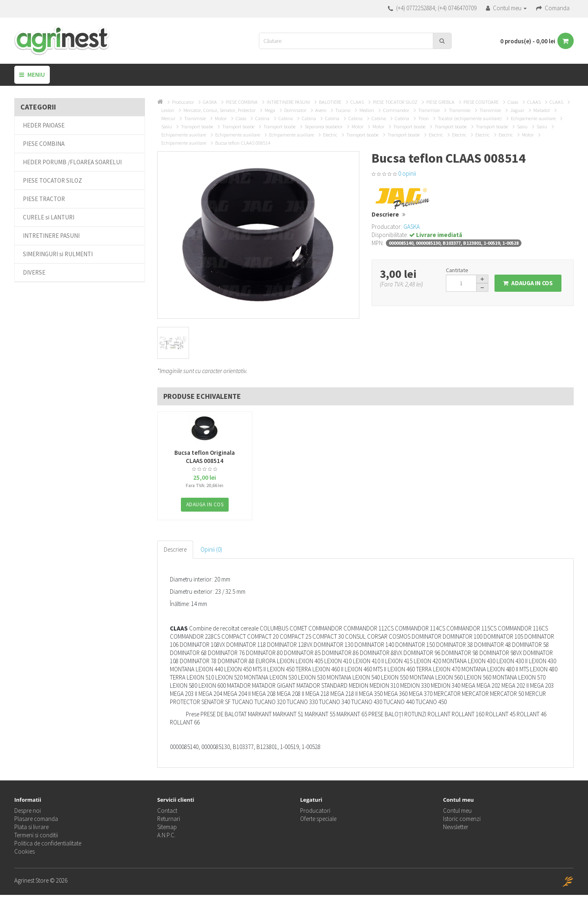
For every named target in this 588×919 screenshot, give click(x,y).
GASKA (210, 102)
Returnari (169, 819)
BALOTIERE (330, 102)
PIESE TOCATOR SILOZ (52, 180)
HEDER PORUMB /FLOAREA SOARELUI (72, 162)
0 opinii (407, 173)
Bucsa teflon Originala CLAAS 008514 (205, 457)
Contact (167, 811)
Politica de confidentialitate (48, 843)
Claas (513, 102)
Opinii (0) (211, 549)
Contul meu (457, 811)
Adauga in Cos (528, 283)
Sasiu (167, 126)
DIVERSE (34, 272)
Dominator (295, 110)
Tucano (343, 110)
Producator (183, 102)
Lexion (168, 110)
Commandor (396, 110)
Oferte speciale (318, 819)
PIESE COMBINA (44, 144)
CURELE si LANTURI (49, 217)
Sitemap (167, 827)
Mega (270, 110)
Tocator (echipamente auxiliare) (470, 118)
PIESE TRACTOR (44, 199)
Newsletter (456, 827)
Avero (321, 110)
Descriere (175, 549)
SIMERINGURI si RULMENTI (58, 254)
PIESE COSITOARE (481, 102)
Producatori (315, 811)
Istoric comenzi (462, 819)
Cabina (262, 118)
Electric (330, 135)
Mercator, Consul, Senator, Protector (219, 110)
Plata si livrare (31, 827)
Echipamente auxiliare (533, 118)
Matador (542, 110)
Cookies (24, 851)
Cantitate (457, 270)
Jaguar (517, 110)
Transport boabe (197, 126)
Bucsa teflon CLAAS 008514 (243, 143)
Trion (423, 118)
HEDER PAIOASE (44, 125)
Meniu (32, 75)
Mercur (168, 118)
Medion (367, 110)
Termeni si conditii (36, 835)
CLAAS (357, 102)
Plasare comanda (36, 819)
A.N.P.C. (166, 835)
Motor (221, 118)
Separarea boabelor (324, 126)
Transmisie (429, 110)
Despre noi (28, 811)
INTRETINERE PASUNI (51, 236)
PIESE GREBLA (440, 102)
